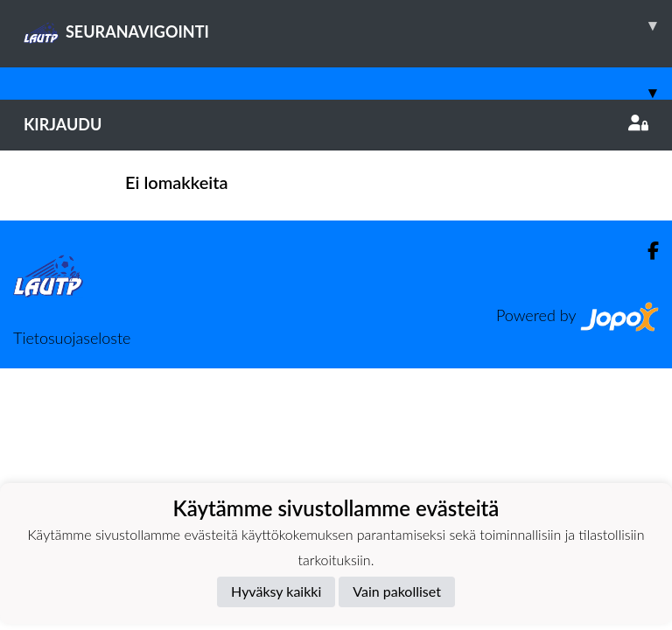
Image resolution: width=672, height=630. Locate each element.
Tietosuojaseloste (72, 338)
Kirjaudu (336, 124)
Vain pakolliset (397, 591)
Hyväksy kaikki (276, 591)
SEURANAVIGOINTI (348, 25)
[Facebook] (646, 251)
